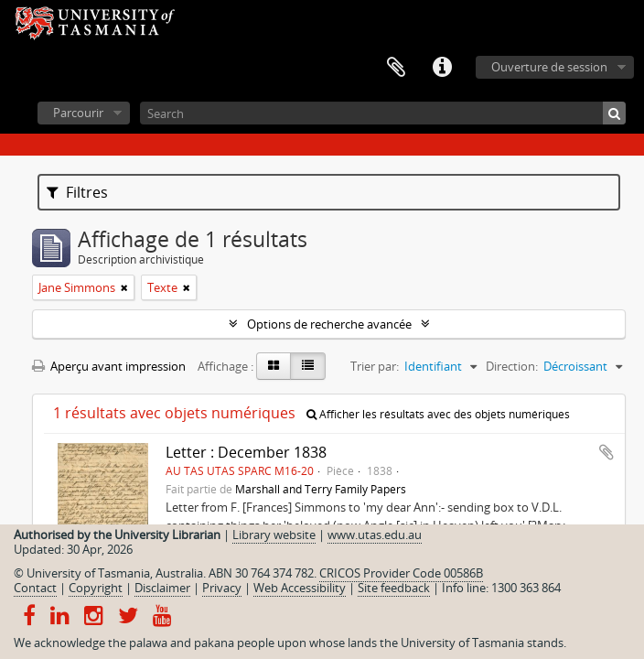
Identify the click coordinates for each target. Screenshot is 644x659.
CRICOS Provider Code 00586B (401, 573)
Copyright (96, 588)
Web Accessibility (300, 588)
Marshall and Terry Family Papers (321, 489)
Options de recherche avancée (329, 324)
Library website (274, 535)
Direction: (512, 366)
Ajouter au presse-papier (606, 452)
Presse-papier (396, 68)
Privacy (222, 588)
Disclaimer (162, 588)
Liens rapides (442, 68)
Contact (35, 588)
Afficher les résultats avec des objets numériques (438, 414)
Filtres (77, 192)
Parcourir (78, 113)
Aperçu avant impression (109, 366)
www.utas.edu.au (375, 535)
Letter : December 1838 (246, 452)
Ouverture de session (549, 67)
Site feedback (394, 588)
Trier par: (375, 366)
